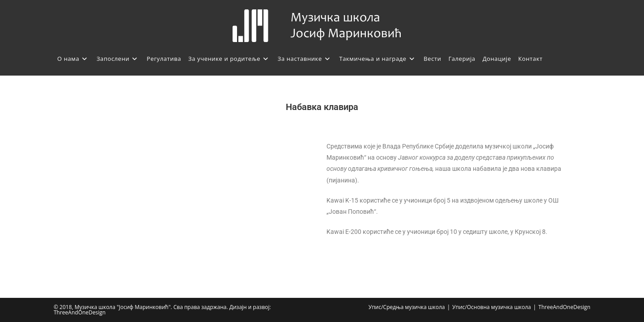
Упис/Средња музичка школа (407, 307)
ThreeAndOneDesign (564, 307)
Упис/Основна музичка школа (491, 307)
